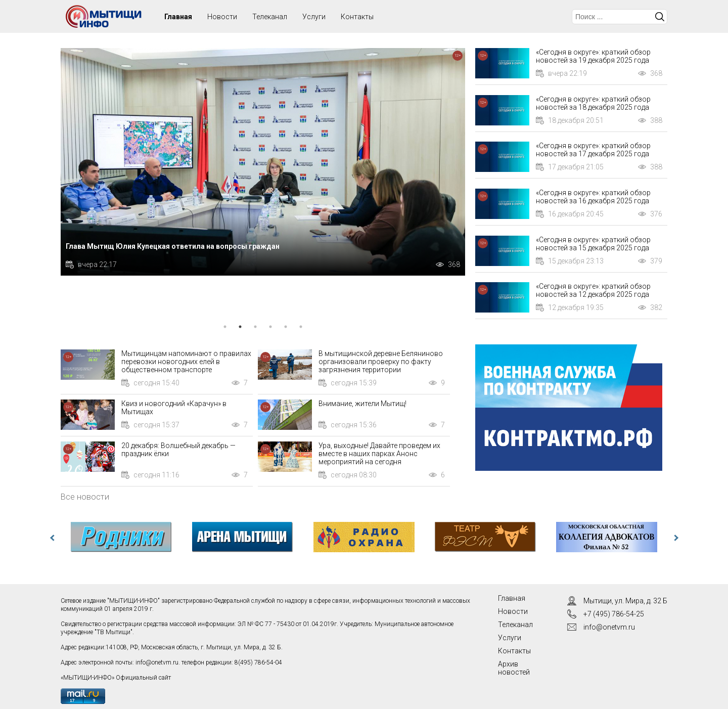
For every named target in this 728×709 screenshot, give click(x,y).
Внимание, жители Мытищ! (362, 404)
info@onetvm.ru (157, 662)
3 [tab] (255, 327)
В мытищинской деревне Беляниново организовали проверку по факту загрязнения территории (381, 362)
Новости (222, 17)
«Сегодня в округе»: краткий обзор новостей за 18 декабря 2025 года (593, 103)
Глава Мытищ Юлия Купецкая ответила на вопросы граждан (173, 246)
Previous (53, 538)
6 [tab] (301, 327)
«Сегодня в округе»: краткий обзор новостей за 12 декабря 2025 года (593, 290)
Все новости (85, 497)
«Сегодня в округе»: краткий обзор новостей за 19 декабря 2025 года (593, 56)
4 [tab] (270, 327)
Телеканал (270, 17)
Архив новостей (514, 668)
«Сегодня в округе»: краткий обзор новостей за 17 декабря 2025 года (593, 150)
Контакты (357, 17)
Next (675, 538)
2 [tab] (240, 327)
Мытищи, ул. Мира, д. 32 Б (625, 601)
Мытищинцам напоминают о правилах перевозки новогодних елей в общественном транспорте (186, 362)
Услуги (314, 17)
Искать (660, 17)
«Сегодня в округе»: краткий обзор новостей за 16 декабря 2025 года (593, 197)
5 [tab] (286, 327)
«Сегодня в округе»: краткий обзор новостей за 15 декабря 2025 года (593, 244)
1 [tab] (225, 327)
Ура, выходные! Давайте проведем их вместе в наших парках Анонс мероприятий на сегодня (379, 454)
